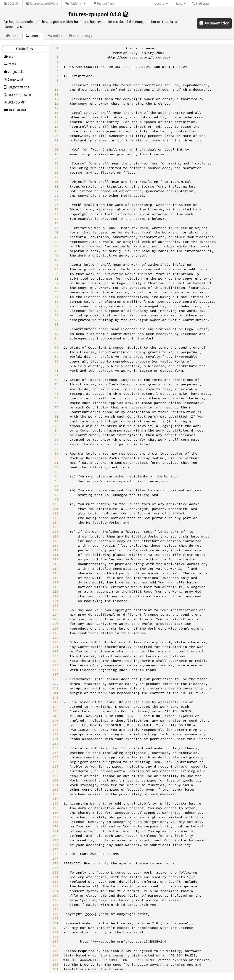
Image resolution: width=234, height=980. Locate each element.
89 (56, 453)
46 (56, 255)
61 (56, 324)
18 (56, 127)
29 (56, 177)
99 (56, 499)
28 (56, 172)
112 (55, 559)
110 (55, 550)
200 (55, 964)
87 (56, 444)
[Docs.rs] (11, 4)
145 (55, 711)
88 (56, 449)
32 (56, 191)
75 (56, 389)
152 (55, 744)
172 (55, 836)
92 (56, 467)
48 (56, 265)
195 (55, 941)
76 (56, 394)
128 (55, 633)
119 (55, 591)
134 (55, 661)
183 (55, 886)
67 (56, 352)
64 (56, 338)
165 (55, 803)
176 (55, 854)
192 (55, 928)
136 (55, 670)
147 (55, 720)
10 (56, 90)
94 (56, 476)
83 (56, 426)
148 (55, 725)
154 (55, 753)
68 (56, 357)
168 (55, 817)
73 (56, 380)
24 (56, 154)
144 (55, 707)
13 (56, 103)
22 (56, 145)
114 (55, 569)
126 (55, 624)
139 (55, 684)
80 (56, 412)
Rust (179, 4)
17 (56, 122)
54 (56, 292)
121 (55, 601)
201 (55, 969)
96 (56, 486)
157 (55, 766)
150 (55, 734)
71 (56, 371)
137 (55, 674)
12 (56, 99)
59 (56, 315)
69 (56, 361)
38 (56, 219)
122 (55, 605)
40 (56, 228)
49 (56, 269)
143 (55, 702)
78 (56, 403)
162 (55, 789)
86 (56, 440)
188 (55, 909)
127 (55, 628)
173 (55, 840)
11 (56, 94)
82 (56, 421)
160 (55, 780)
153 (55, 748)
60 (56, 320)
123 (55, 610)
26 (56, 163)
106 (55, 532)
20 (56, 136)
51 (56, 278)
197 (55, 951)
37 (56, 214)
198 (55, 955)
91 (56, 463)
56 (56, 302)
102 (55, 513)
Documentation (214, 23)
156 (55, 762)
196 (55, 946)
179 (55, 868)
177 (55, 858)
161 (55, 785)
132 (55, 651)
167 (55, 813)
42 (56, 237)
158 (55, 771)
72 (56, 375)
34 (56, 200)
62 (56, 329)
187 (55, 905)
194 (55, 937)
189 (55, 914)
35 (56, 205)
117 (55, 582)
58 (56, 311)
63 (56, 334)
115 (55, 573)
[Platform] (76, 4)
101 (55, 509)
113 (55, 564)
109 (55, 546)
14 (56, 108)
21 (56, 140)
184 (55, 891)
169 (55, 822)
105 (55, 527)
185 (55, 895)
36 (56, 209)
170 (55, 826)
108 (55, 541)
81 (56, 416)
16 (56, 117)
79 (56, 407)
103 (55, 518)
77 (56, 398)
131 (55, 647)
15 (56, 113)
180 (55, 872)
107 (55, 536)
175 (55, 849)
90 (56, 458)
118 (55, 587)
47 (56, 260)
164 (55, 799)
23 (56, 149)
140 (55, 688)
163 (55, 794)
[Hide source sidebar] (24, 49)
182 (55, 882)
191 (55, 923)
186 (55, 900)
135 (55, 665)
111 (55, 555)
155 (55, 757)
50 (56, 274)
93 (56, 472)
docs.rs (159, 4)
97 (56, 490)
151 (55, 739)
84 (56, 430)
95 (56, 481)
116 (55, 578)
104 (55, 522)
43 (56, 242)
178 (55, 863)
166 (55, 808)
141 (55, 693)
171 (55, 831)
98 (56, 495)
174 (55, 845)
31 (56, 186)
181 (55, 877)
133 (55, 656)
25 (56, 159)
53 (56, 288)
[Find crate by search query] (215, 4)
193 (55, 932)
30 (56, 182)
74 (56, 384)
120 (55, 596)
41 (56, 232)
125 (55, 619)
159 (55, 776)
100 (55, 504)
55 (56, 297)
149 (55, 730)
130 (55, 642)
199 (55, 960)
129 (55, 638)
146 (55, 716)
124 (55, 614)
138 (55, 679)
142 (55, 697)
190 (55, 918)
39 (56, 223)
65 (56, 343)
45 (56, 251)
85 (56, 435)
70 (56, 366)
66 (56, 347)
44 (56, 246)
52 (56, 283)
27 (56, 168)
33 (56, 196)
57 (56, 306)
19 (56, 131)
